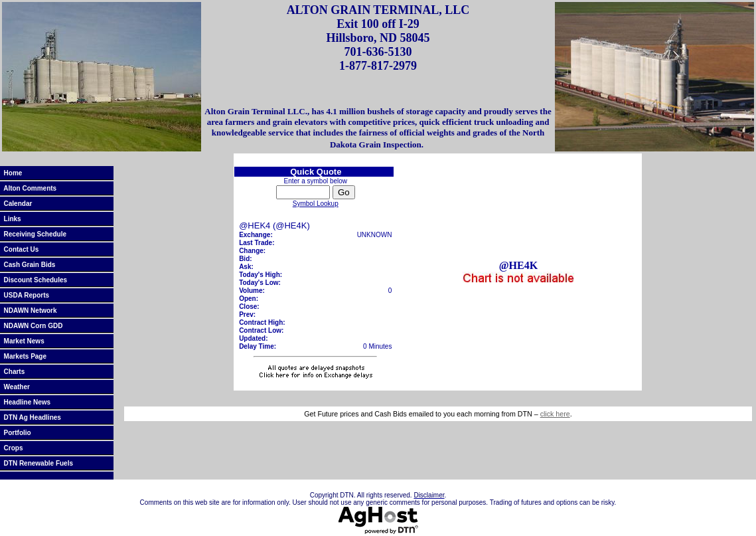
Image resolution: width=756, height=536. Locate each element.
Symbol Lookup (316, 204)
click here (555, 414)
